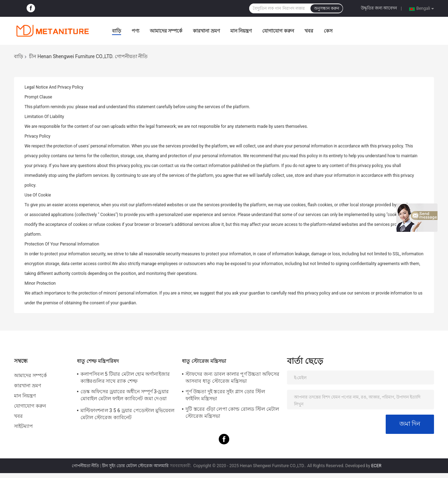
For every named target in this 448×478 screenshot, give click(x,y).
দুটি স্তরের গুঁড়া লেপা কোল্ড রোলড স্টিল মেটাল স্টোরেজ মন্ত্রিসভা (232, 413)
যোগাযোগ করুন (278, 31)
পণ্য (135, 31)
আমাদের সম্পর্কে (166, 31)
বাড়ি (117, 31)
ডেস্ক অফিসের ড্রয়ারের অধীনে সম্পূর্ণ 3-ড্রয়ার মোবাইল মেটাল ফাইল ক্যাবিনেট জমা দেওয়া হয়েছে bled (125, 396)
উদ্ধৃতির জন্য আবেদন (379, 8)
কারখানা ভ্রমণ (206, 31)
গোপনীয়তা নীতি (85, 466)
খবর (309, 31)
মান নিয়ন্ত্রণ (241, 31)
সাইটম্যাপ (24, 426)
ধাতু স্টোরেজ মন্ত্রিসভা (204, 361)
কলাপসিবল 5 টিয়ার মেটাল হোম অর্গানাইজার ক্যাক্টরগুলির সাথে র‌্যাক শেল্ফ (125, 377)
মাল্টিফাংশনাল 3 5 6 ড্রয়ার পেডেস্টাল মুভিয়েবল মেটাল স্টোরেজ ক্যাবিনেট (127, 414)
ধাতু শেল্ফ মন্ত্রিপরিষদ (98, 361)
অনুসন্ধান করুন (327, 8)
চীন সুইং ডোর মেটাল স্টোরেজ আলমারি (135, 466)
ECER (376, 466)
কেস (328, 31)
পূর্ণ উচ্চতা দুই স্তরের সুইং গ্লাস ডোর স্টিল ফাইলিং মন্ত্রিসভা (225, 395)
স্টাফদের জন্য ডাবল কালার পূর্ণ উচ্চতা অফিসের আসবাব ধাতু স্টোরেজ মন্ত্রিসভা (233, 377)
